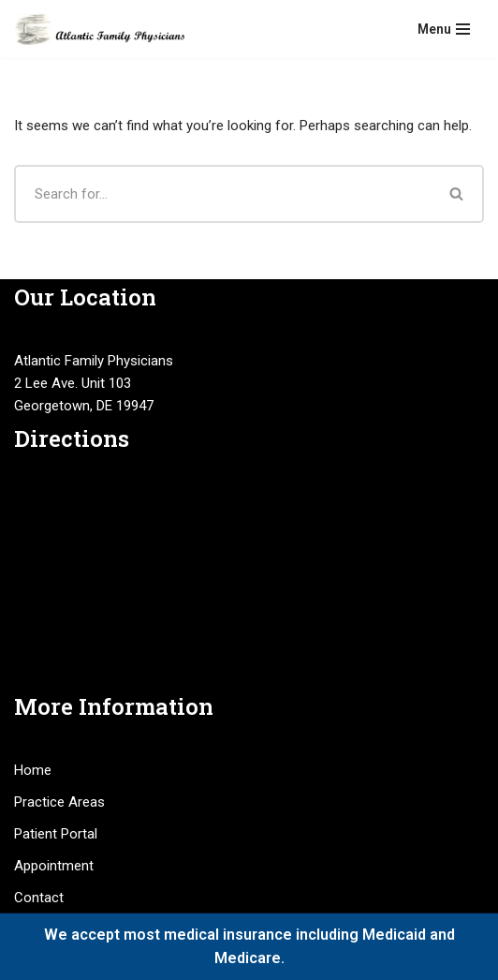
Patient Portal (56, 834)
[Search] (222, 194)
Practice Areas (59, 802)
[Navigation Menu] (444, 29)
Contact (39, 898)
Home (33, 770)
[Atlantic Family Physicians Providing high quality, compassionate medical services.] (99, 29)
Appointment (54, 866)
